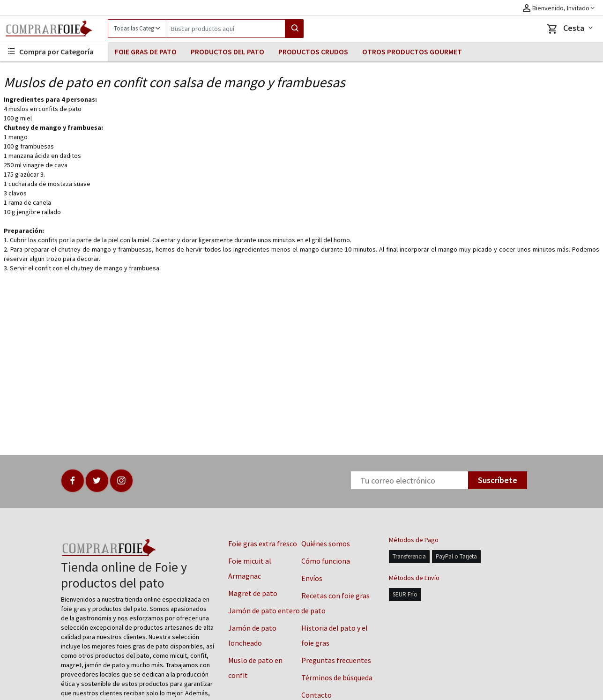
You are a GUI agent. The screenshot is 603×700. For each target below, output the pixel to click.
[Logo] (54, 29)
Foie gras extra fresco (263, 544)
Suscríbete (498, 480)
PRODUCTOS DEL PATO (227, 52)
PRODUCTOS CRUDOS (313, 52)
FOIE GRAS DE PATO (146, 52)
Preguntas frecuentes (336, 660)
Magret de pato (253, 593)
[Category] (137, 29)
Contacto (316, 695)
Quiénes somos (326, 544)
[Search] (226, 29)
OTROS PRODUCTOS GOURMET (412, 52)
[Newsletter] (409, 480)
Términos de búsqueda (337, 678)
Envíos (312, 578)
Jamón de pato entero (264, 611)
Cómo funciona (326, 561)
